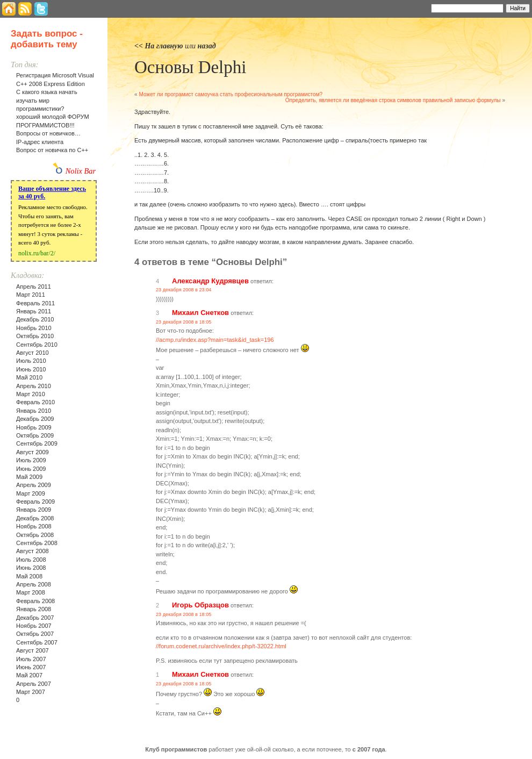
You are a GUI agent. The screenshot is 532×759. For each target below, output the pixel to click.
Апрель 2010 (34, 386)
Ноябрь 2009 (34, 427)
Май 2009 (29, 477)
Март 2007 (31, 692)
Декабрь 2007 (35, 618)
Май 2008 (29, 576)
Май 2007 (29, 675)
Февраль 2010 (35, 402)
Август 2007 (33, 650)
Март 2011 (31, 295)
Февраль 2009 (35, 502)
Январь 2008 (34, 609)
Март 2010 (31, 394)
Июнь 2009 (31, 469)
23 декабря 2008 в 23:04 (184, 290)
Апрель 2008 (34, 584)
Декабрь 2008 (35, 518)
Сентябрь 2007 (37, 642)
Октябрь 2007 (35, 634)
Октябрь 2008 (35, 535)
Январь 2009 (34, 510)
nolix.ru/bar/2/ (37, 253)
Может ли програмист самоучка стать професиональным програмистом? (231, 94)
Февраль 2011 (35, 303)
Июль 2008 (31, 560)
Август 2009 (33, 452)
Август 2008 (33, 551)
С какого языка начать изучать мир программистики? (47, 100)
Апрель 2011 (34, 287)
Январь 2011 (34, 311)
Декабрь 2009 (35, 419)
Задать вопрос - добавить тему (47, 39)
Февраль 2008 (35, 601)
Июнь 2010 (31, 369)
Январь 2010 (34, 411)
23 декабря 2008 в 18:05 (184, 322)
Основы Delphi (190, 67)
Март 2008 (31, 592)
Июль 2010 (31, 361)
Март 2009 (31, 493)
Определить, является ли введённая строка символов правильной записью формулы (393, 100)
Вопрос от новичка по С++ (52, 150)
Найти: (417, 8)
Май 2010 (29, 377)
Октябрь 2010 (35, 336)
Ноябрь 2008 (34, 526)
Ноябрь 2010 (34, 328)
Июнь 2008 (31, 568)
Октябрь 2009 (35, 435)
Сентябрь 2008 (37, 543)
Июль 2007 (31, 659)
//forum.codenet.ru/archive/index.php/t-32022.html (221, 646)
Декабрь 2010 (35, 319)
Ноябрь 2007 (34, 626)
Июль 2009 (31, 460)
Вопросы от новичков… (48, 133)
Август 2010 (33, 353)
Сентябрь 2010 (37, 345)
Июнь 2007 (31, 667)
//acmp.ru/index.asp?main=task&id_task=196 (215, 340)
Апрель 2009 (34, 485)
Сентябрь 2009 (37, 443)
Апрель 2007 (34, 684)
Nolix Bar (81, 171)
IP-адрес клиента (40, 142)
